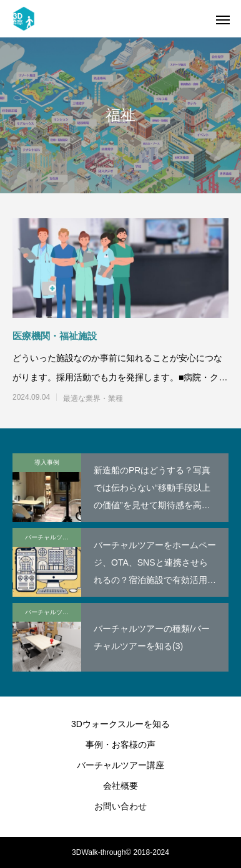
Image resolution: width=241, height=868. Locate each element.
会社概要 (120, 786)
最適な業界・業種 (93, 398)
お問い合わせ (120, 806)
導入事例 (47, 462)
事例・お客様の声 (120, 745)
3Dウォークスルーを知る (120, 724)
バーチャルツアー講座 (53, 537)
